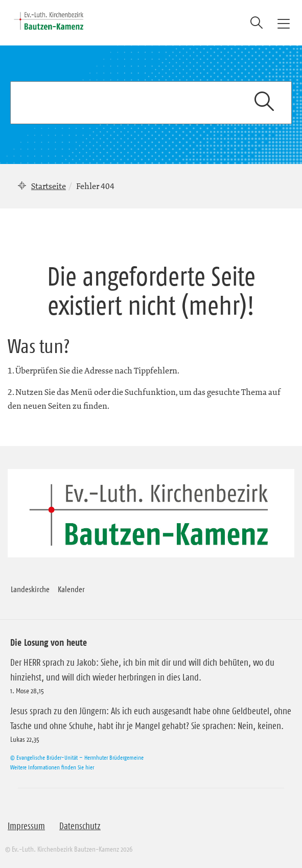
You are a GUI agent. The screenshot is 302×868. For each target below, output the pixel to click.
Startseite (49, 186)
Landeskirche (30, 589)
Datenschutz (80, 826)
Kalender (71, 589)
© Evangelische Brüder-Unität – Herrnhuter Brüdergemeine (77, 757)
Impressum (26, 826)
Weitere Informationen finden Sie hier (52, 767)
